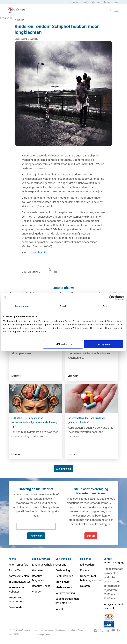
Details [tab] (63, 306)
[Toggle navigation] (116, 10)
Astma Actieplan (19, 576)
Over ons (75, 2)
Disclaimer (72, 630)
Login (116, 2)
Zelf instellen (63, 344)
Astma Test (16, 570)
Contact (107, 2)
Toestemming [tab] (22, 306)
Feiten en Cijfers (18, 565)
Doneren (85, 570)
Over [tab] (105, 306)
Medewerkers (64, 587)
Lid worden (87, 565)
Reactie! (85, 2)
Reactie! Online (41, 586)
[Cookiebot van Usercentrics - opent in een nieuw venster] (111, 298)
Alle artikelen (63, 469)
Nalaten (85, 586)
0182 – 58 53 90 (114, 563)
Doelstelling (63, 570)
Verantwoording (65, 593)
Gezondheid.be (38, 253)
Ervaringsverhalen (43, 565)
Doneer (91, 536)
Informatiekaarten (20, 582)
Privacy (81, 630)
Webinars (96, 2)
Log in (59, 609)
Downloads (15, 607)
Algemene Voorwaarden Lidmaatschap (51, 630)
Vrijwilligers (62, 582)
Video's (36, 592)
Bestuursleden (64, 576)
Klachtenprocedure (43, 635)
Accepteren (104, 344)
